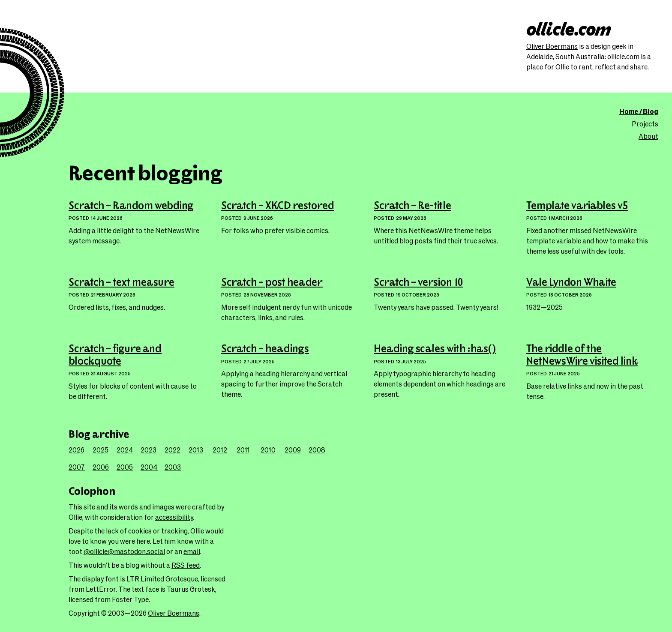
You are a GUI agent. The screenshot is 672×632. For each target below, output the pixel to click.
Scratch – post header (272, 283)
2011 (243, 450)
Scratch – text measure (121, 283)
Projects (645, 124)
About (648, 136)
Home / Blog (639, 111)
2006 (101, 467)
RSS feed (186, 565)
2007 (77, 467)
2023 (148, 450)
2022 (172, 450)
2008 (317, 450)
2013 (196, 450)
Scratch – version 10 (418, 283)
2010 (268, 450)
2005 (125, 467)
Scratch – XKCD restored (278, 206)
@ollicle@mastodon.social (124, 551)
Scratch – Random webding (131, 206)
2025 (100, 450)
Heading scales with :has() (435, 349)
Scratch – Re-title (412, 206)
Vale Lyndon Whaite (571, 283)
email (192, 551)
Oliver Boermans (552, 46)
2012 (220, 450)
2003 (173, 467)
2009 (293, 450)
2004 (149, 467)
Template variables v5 (577, 206)
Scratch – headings (265, 349)
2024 (125, 450)
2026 (76, 450)
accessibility (174, 517)
